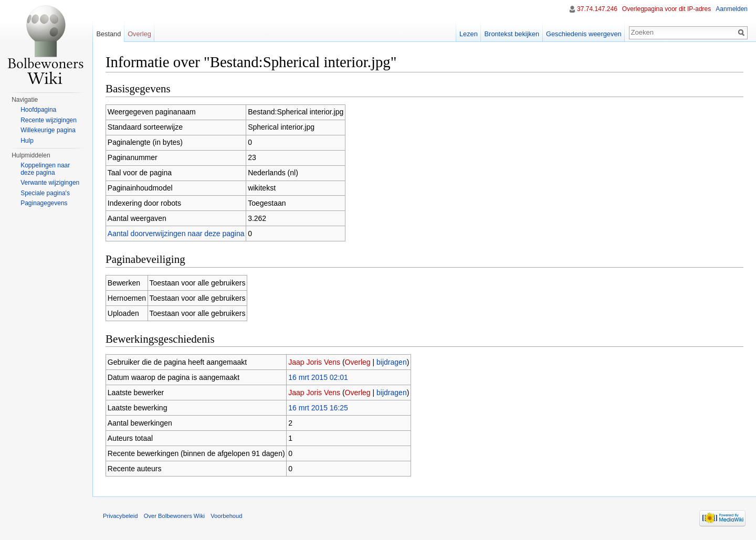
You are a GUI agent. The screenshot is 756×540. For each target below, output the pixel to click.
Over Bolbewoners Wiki (174, 516)
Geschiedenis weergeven (584, 34)
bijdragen (392, 362)
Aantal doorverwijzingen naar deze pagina (176, 234)
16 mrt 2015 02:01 (318, 377)
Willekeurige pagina (48, 130)
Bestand (108, 34)
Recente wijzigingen (49, 120)
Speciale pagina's (45, 193)
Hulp (27, 141)
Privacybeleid (120, 516)
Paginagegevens (44, 203)
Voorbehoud (226, 516)
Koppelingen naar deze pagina (45, 169)
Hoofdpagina (38, 110)
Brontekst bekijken (512, 34)
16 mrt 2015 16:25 (318, 408)
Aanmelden (732, 9)
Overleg (358, 362)
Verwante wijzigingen (50, 183)
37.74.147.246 (597, 9)
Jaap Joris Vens (314, 362)
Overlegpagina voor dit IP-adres (666, 9)
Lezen (469, 34)
